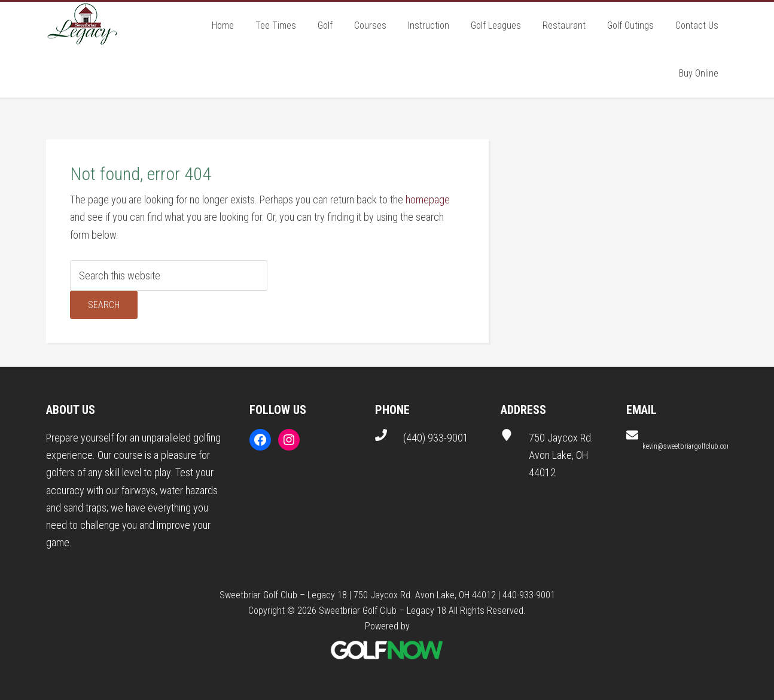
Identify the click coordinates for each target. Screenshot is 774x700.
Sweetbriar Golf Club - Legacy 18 (82, 26)
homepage (428, 200)
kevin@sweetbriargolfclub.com (687, 446)
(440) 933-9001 (436, 438)
